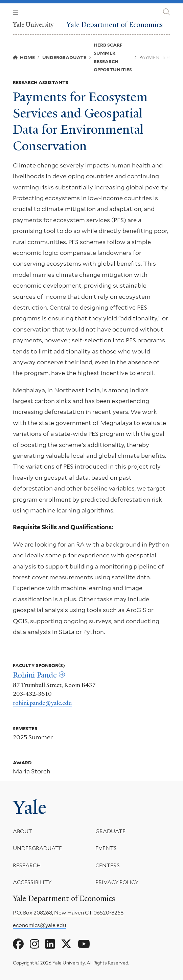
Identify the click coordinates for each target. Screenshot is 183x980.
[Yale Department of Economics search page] (166, 12)
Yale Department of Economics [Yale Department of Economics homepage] (115, 25)
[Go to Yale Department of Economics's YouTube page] (84, 944)
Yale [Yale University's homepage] (30, 807)
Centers (108, 865)
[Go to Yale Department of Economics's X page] (66, 944)
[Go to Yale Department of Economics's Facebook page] (18, 944)
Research (27, 865)
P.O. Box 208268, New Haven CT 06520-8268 (68, 913)
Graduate (110, 831)
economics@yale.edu (39, 925)
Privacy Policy (117, 883)
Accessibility (32, 883)
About (22, 831)
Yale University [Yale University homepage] (33, 25)
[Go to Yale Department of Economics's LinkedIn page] (50, 944)
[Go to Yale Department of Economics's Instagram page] (35, 944)
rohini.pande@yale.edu (42, 703)
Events (106, 849)
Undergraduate (37, 849)
